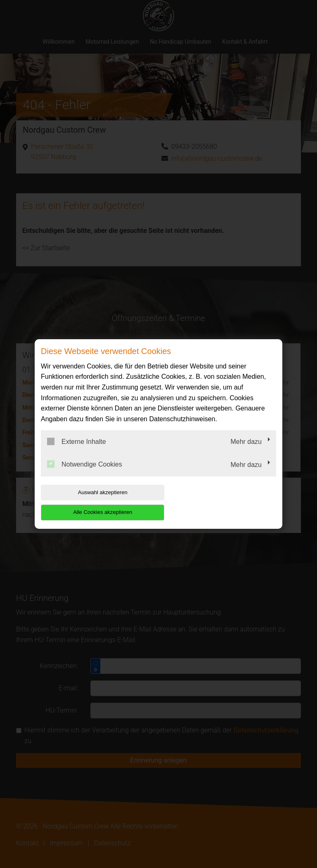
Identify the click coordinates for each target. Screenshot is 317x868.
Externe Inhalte (77, 451)
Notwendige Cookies (85, 474)
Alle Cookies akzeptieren (223, 502)
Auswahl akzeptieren (94, 502)
